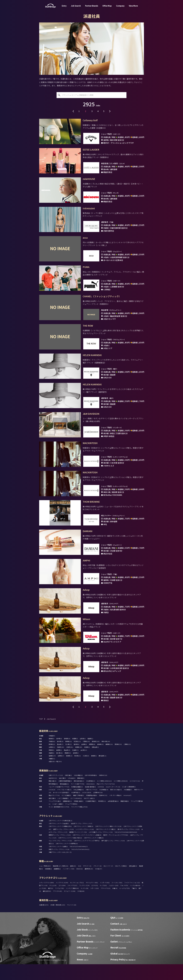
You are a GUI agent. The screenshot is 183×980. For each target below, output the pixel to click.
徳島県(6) (51, 769)
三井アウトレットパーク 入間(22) (106, 845)
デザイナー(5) (87, 882)
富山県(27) (60, 760)
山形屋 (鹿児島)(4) (113, 817)
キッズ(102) (103, 901)
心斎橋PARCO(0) (98, 808)
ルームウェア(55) (125, 904)
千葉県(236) (86, 757)
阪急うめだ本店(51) (116, 805)
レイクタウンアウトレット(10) (85, 845)
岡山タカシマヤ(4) (54, 811)
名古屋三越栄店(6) (90, 802)
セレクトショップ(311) (77, 898)
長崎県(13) (69, 771)
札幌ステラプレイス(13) (56, 791)
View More (133, 6)
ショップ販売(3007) (45, 882)
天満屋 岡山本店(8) (91, 811)
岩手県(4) (59, 754)
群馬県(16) (69, 757)
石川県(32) (69, 760)
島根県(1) (59, 766)
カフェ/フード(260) (70, 907)
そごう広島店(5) (66, 811)
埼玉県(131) (77, 757)
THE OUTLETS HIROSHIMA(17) (79, 862)
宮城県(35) (67, 754)
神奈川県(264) (106, 757)
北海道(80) (52, 751)
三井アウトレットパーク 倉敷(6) (58, 862)
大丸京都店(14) (104, 805)
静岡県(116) (109, 760)
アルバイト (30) (72, 921)
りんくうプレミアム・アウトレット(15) (60, 856)
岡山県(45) (67, 766)
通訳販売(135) (89, 885)
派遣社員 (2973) (44, 921)
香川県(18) (59, 769)
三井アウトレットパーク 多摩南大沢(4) (60, 842)
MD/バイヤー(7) (108, 882)
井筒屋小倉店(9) (79, 817)
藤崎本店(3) (81, 794)
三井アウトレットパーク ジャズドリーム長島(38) (87, 851)
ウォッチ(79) (124, 901)
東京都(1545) (96, 757)
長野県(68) (92, 760)
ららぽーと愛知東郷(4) (129, 802)
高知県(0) (76, 769)
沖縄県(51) (52, 774)
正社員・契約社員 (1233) (58, 921)
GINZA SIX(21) (90, 800)
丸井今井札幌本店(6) (91, 791)
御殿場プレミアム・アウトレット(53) (60, 851)
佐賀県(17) (61, 771)
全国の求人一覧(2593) (55, 777)
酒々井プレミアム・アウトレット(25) (128, 845)
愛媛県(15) (68, 769)
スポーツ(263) (95, 904)
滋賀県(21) (52, 763)
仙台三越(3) (62, 794)
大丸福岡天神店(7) (91, 817)
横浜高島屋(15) (64, 800)
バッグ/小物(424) (135, 901)
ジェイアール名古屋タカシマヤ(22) (59, 802)
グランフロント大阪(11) (64, 805)
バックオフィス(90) (69, 885)
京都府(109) (61, 763)
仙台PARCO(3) (53, 794)
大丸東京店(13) (91, 797)
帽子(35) (51, 904)
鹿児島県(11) (103, 771)
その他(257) (99, 885)
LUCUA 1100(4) (87, 808)
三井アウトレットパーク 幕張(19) (83, 842)
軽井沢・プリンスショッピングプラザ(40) (116, 851)
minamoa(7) (127, 811)
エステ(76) (95, 901)
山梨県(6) (84, 760)
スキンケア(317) (72, 901)
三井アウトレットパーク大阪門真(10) (67, 859)
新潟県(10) (52, 760)
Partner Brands (92, 6)
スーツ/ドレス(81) (117, 898)
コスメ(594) (62, 901)
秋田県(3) (75, 754)
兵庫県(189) (79, 763)
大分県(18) (86, 771)
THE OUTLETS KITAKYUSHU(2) (80, 865)
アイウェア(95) (60, 904)
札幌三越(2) (68, 791)
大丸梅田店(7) (128, 805)
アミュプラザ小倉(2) (55, 817)
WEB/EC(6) (79, 885)
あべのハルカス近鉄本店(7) (61, 808)
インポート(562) (105, 898)
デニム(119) (53, 901)
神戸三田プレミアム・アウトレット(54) (113, 856)
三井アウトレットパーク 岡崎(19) (94, 854)
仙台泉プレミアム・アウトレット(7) (82, 839)
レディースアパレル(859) (46, 898)
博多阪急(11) (102, 817)
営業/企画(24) (133, 882)
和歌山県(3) (95, 763)
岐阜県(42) (100, 760)
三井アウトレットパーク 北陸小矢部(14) (70, 854)
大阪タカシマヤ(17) (91, 805)
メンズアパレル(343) (62, 898)
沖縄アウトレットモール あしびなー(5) (60, 868)
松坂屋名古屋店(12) (77, 802)
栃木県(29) (60, 757)
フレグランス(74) (84, 901)
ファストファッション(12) (132, 898)
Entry (64, 6)
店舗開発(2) (57, 885)
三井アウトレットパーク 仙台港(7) (59, 839)
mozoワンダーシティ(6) (113, 802)
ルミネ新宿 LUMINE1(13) (104, 797)
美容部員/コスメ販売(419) (61, 882)
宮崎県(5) (94, 771)
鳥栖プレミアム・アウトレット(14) (59, 865)
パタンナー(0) (97, 882)
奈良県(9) (87, 763)
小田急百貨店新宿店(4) (65, 797)
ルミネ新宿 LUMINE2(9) (121, 797)
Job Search (76, 6)
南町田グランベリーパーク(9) (78, 848)
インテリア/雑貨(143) (72, 904)
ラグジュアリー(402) (92, 898)
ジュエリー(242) (114, 901)
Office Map (107, 6)
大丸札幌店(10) (78, 791)
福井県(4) (76, 760)
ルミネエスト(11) (135, 797)
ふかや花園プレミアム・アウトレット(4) (101, 848)
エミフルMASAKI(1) (76, 814)
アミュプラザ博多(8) (71, 820)
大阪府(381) (70, 763)
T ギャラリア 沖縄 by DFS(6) (79, 823)
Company (120, 6)
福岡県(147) (52, 771)
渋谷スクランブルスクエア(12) (106, 800)
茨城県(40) (52, 757)
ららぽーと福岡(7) (58, 820)
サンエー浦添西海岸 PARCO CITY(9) (59, 823)
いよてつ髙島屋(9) (63, 814)
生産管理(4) (48, 885)
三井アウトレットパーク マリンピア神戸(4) (87, 856)
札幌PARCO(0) (103, 791)
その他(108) (81, 907)
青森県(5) (51, 754)
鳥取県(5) (51, 766)
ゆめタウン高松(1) (89, 814)
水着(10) (115, 904)
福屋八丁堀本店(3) (79, 811)
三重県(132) (127, 760)
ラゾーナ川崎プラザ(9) (78, 800)
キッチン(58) (85, 904)
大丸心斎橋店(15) (79, 805)
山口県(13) (84, 766)
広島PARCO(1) (103, 811)
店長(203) (73, 882)
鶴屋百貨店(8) (125, 817)
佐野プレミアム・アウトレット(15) (63, 845)
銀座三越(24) (53, 797)
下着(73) (134, 904)
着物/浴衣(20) (47, 907)
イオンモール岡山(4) (115, 811)
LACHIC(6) (101, 802)
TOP (41, 735)
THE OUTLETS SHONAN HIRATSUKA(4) (126, 848)
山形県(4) (83, 754)
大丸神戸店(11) (76, 808)
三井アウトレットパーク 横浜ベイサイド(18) (108, 842)
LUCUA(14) (52, 805)
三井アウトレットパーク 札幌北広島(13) (60, 836)
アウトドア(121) (106, 904)
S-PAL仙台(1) (72, 794)
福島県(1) (90, 754)
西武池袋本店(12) (79, 797)
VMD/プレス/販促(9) (121, 882)
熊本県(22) (78, 771)
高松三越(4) (52, 814)
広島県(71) (75, 766)
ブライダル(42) (57, 907)
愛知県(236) (118, 760)
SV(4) (80, 882)
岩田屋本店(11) (67, 817)
